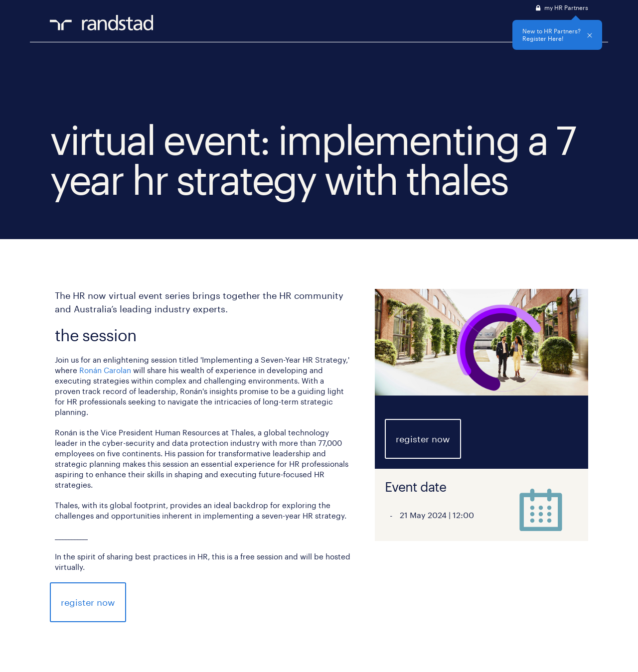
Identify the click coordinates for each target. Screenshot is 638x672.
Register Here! (543, 38)
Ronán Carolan (105, 370)
